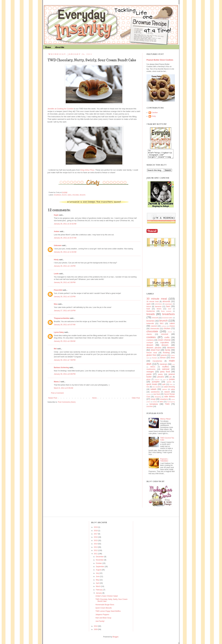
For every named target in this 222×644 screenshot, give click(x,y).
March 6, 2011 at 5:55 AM (64, 388)
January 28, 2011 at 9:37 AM (65, 325)
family (168, 352)
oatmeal (166, 371)
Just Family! (100, 623)
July (98, 575)
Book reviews (166, 313)
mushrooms (151, 371)
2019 (96, 529)
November (100, 562)
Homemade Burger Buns (105, 606)
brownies (151, 322)
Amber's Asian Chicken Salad (107, 598)
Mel (55, 349)
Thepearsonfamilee (62, 318)
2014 (96, 545)
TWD (167, 406)
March (98, 588)
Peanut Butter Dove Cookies (160, 60)
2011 (96, 555)
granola (164, 357)
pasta (149, 376)
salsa (173, 391)
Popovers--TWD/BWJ (164, 462)
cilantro (149, 336)
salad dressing (169, 388)
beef (170, 310)
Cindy (154, 116)
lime (173, 359)
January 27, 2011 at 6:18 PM (65, 311)
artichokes (159, 306)
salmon (165, 391)
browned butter (167, 319)
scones (149, 396)
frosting (166, 354)
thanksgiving (171, 403)
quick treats (152, 386)
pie (171, 379)
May (98, 582)
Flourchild (58, 290)
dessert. (165, 347)
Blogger (115, 638)
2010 (96, 628)
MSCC (153, 369)
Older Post (136, 398)
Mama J (57, 382)
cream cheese (164, 342)
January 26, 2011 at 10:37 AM (65, 238)
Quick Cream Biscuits (104, 610)
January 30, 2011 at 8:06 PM (65, 374)
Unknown (58, 245)
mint (173, 366)
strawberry (164, 401)
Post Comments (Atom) (67, 402)
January (99, 595)
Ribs (171, 386)
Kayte (56, 215)
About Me (60, 47)
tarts (161, 403)
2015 (96, 542)
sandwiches (155, 394)
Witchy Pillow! (165, 421)
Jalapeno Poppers (102, 616)
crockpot (150, 344)
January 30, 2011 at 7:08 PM (65, 360)
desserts (83, 195)
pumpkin (156, 383)
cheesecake (155, 330)
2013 (96, 549)
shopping (158, 398)
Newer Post (53, 398)
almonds (166, 303)
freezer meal (152, 354)
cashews (164, 328)
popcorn (157, 381)
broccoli (155, 319)
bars (168, 308)
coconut (165, 336)
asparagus (169, 306)
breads (151, 316)
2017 (96, 536)
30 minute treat (153, 303)
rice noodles (157, 388)
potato (172, 381)
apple (149, 306)
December (100, 558)
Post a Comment (57, 393)
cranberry (150, 342)
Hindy (56, 260)
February (99, 591)
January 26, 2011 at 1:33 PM (65, 266)
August (99, 572)
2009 (96, 631)
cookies (151, 339)
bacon (149, 308)
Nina (56, 304)
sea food (157, 396)
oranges (150, 373)
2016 (96, 539)
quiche (169, 384)
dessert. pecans (154, 349)
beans (159, 310)
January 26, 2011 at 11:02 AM (65, 252)
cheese (172, 328)
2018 (96, 532)
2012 (96, 552)
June (98, 578)
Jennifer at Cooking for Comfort (61, 109)
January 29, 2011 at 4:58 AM (65, 341)
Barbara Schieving (61, 368)
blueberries (151, 313)
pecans (161, 378)
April (98, 585)
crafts (167, 339)
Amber (57, 231)
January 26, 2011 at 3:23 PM (65, 297)
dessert (150, 347)
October (99, 565)
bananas (158, 308)
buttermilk (150, 325)
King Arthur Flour (87, 170)
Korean (154, 359)
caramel (154, 328)
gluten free (151, 357)
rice (148, 388)
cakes (69, 195)
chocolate (75, 195)
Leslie (56, 274)
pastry (160, 376)
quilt (164, 386)
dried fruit (155, 352)
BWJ (162, 325)
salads (153, 391)
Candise (155, 113)
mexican (163, 366)
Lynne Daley (59, 332)
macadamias (157, 363)
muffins (166, 368)
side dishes (169, 398)
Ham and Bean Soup (103, 620)
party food (165, 373)
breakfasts (57, 195)
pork (164, 381)
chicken (167, 330)
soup (153, 401)
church (170, 333)
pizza (149, 381)
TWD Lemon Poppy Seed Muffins (108, 613)
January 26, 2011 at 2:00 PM (65, 282)
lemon (163, 359)
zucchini (150, 408)
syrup (155, 403)
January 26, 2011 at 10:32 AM (65, 224)
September (100, 568)
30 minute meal (157, 300)
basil (148, 310)
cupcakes (165, 344)
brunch (64, 195)
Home (48, 47)
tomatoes (154, 406)
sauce (167, 393)
